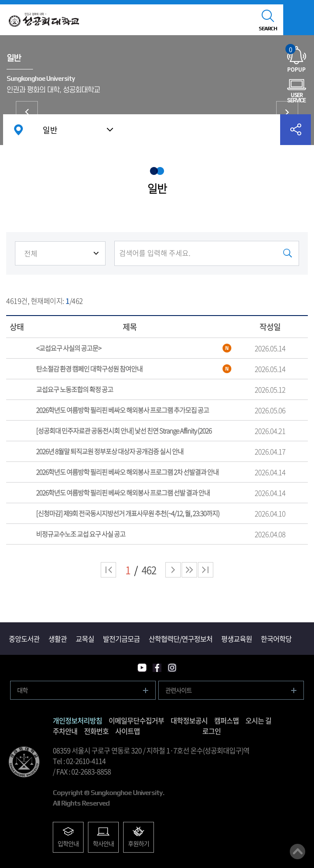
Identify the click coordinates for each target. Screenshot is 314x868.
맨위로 (298, 852)
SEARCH (268, 29)
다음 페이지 (173, 570)
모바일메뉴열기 (299, 20)
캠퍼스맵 (226, 720)
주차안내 (65, 731)
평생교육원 (237, 639)
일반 (50, 130)
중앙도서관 (24, 639)
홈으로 (18, 130)
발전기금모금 (121, 639)
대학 (22, 690)
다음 (189, 570)
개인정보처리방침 (77, 720)
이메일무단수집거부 (136, 720)
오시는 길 (258, 720)
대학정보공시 (189, 720)
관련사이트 (179, 690)
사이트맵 (128, 731)
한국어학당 (276, 639)
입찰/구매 (27, 112)
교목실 (85, 639)
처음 (108, 570)
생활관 (58, 639)
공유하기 (296, 130)
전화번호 (96, 731)
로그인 (212, 731)
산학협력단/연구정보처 (181, 639)
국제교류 (287, 112)
